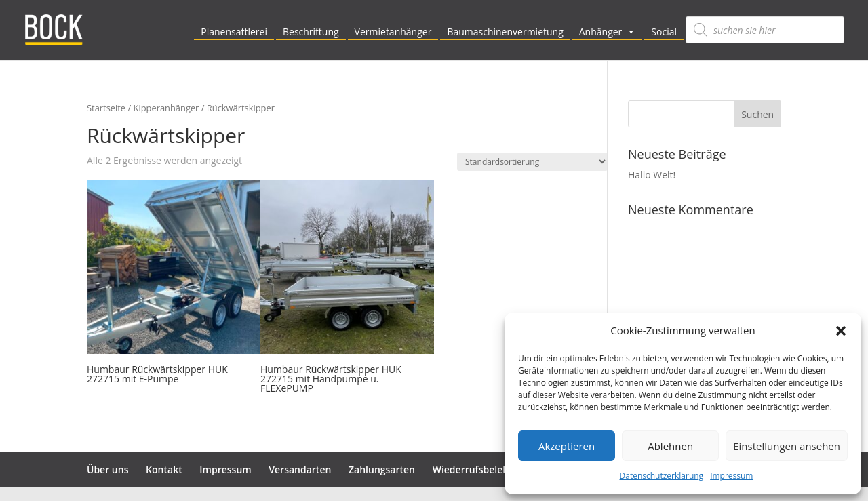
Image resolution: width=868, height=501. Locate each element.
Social (664, 32)
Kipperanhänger (166, 108)
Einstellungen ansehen (787, 446)
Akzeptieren (567, 446)
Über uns (107, 469)
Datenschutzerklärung (662, 476)
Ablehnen (670, 446)
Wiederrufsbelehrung (481, 469)
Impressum (731, 476)
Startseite (106, 108)
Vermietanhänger (393, 32)
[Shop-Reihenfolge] (532, 162)
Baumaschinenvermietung (505, 32)
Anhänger (608, 32)
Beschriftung (311, 32)
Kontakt (164, 469)
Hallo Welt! (652, 175)
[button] (841, 331)
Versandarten (300, 469)
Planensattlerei (234, 32)
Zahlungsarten (382, 469)
